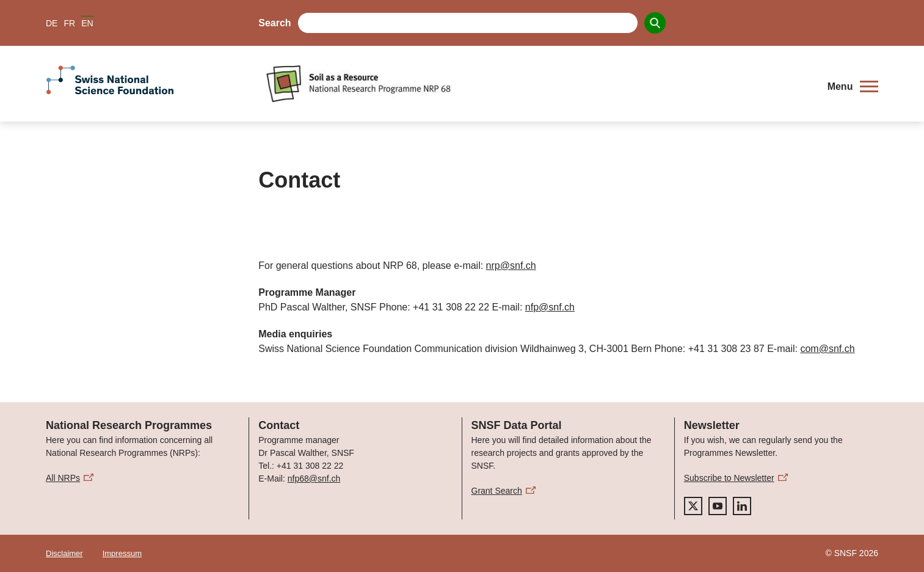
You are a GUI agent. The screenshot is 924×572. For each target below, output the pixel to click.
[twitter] (693, 506)
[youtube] (718, 506)
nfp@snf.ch (550, 307)
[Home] (538, 84)
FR (69, 23)
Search (275, 23)
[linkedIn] (742, 506)
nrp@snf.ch (511, 266)
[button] (853, 87)
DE (52, 23)
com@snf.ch (827, 349)
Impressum (122, 553)
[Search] (655, 23)
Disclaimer (64, 553)
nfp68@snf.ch (314, 479)
